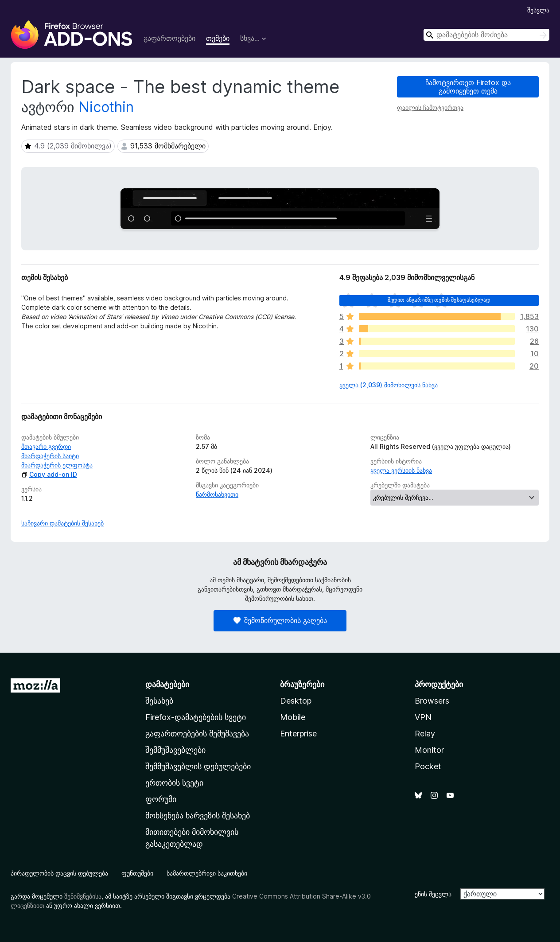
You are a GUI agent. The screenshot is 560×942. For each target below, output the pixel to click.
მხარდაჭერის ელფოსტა (57, 465)
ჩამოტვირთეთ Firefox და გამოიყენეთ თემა (468, 87)
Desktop (296, 701)
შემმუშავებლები (175, 750)
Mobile (293, 717)
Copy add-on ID (49, 474)
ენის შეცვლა (433, 894)
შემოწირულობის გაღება (280, 620)
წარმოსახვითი (217, 494)
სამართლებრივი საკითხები (207, 873)
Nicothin (106, 107)
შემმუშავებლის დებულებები (198, 766)
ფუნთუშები (137, 873)
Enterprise (298, 734)
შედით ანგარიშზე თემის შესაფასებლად (439, 300)
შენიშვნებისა (83, 896)
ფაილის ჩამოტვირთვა (430, 107)
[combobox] (486, 35)
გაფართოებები (169, 38)
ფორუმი (161, 799)
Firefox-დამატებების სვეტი (196, 717)
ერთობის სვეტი (174, 783)
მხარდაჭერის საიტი (50, 456)
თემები (218, 38)
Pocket (428, 766)
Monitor (429, 750)
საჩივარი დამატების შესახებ (62, 523)
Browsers (432, 701)
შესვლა (538, 10)
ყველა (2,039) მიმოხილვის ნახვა (389, 385)
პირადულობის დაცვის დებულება (59, 873)
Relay (425, 734)
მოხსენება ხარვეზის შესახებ (198, 815)
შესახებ (159, 701)
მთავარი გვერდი (46, 446)
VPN (423, 717)
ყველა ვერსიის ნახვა (401, 470)
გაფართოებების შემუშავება (197, 734)
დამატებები (167, 684)
